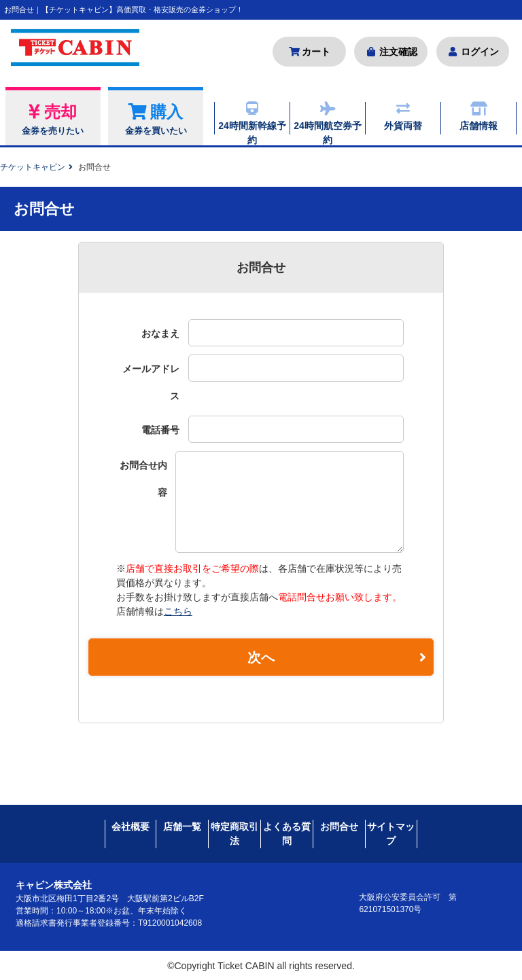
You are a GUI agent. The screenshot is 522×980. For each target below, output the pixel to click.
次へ (337, 658)
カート (310, 52)
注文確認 (391, 52)
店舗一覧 (182, 825)
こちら (178, 611)
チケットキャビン (33, 167)
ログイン (473, 52)
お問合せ (339, 825)
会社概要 (130, 825)
